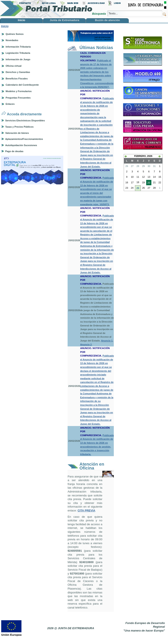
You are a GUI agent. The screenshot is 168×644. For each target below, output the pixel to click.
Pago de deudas (14, 151)
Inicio (5, 26)
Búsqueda (99, 14)
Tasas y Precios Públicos (19, 127)
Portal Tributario (46, 9)
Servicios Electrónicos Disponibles (25, 120)
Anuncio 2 (86, 344)
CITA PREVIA (86, 510)
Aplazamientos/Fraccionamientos (24, 139)
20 (148, 183)
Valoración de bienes (17, 133)
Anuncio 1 (107, 341)
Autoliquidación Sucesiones (21, 145)
